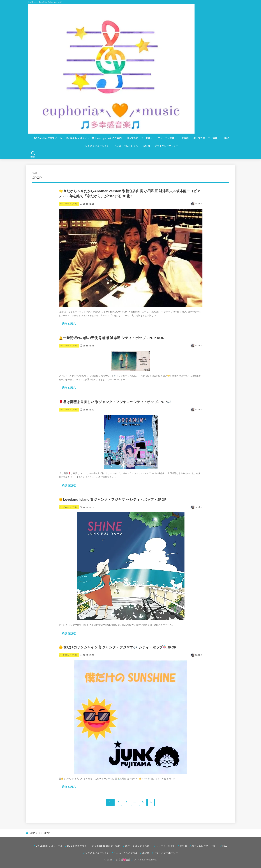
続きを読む (69, 324)
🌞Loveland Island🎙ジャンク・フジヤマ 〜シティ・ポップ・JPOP (113, 500)
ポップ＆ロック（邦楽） (140, 138)
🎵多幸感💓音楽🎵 (123, 860)
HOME (32, 833)
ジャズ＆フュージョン (97, 146)
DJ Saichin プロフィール (48, 138)
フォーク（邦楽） (167, 138)
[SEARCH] (33, 154)
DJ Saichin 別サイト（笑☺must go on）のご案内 (94, 138)
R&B (227, 138)
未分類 (146, 146)
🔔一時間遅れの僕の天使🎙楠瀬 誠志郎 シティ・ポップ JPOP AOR (112, 338)
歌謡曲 (185, 138)
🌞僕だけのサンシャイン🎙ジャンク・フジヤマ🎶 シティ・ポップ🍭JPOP (118, 647)
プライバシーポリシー (167, 146)
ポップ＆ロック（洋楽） (207, 138)
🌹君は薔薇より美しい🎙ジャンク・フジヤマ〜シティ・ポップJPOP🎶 (115, 402)
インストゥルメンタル (126, 146)
